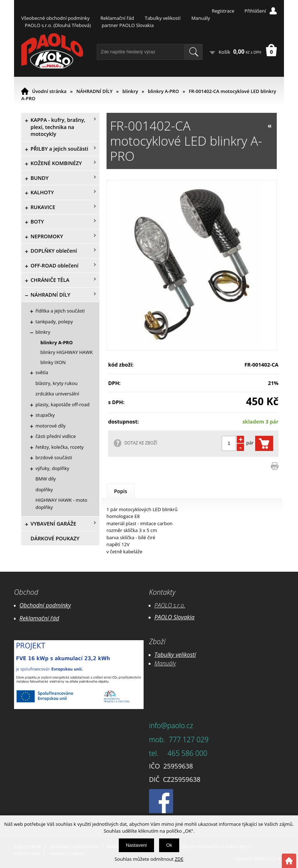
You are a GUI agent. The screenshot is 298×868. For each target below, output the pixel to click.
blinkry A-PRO (163, 91)
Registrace (223, 11)
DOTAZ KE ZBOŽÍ (141, 443)
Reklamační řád (117, 18)
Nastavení (137, 845)
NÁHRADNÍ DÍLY (94, 91)
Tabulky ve (168, 655)
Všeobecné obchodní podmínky (55, 18)
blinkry (130, 91)
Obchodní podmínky (45, 605)
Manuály (201, 18)
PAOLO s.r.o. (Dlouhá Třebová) (58, 25)
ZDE (179, 859)
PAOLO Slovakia (174, 617)
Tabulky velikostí (162, 18)
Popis (121, 491)
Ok (169, 845)
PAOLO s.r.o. (170, 605)
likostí (188, 655)
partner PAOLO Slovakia (128, 25)
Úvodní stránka (49, 91)
